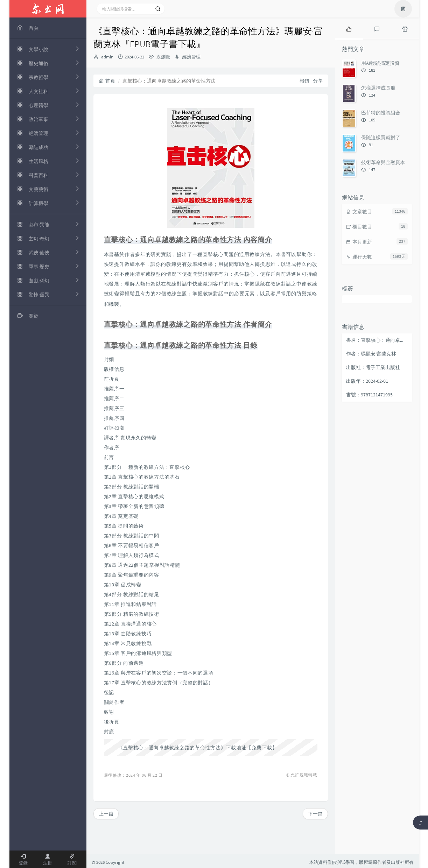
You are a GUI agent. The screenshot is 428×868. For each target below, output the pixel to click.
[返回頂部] (420, 823)
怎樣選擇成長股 (378, 88)
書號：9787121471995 (369, 395)
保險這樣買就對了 (381, 137)
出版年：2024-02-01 (367, 381)
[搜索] (158, 9)
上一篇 (106, 814)
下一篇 (315, 814)
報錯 (304, 81)
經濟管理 (191, 57)
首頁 (107, 81)
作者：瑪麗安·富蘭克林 (371, 354)
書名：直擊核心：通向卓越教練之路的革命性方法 (377, 340)
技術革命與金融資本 (383, 162)
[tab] (349, 28)
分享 (318, 81)
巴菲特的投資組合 (381, 113)
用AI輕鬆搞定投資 (380, 63)
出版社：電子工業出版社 (373, 367)
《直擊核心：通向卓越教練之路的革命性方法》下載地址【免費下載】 (198, 748)
